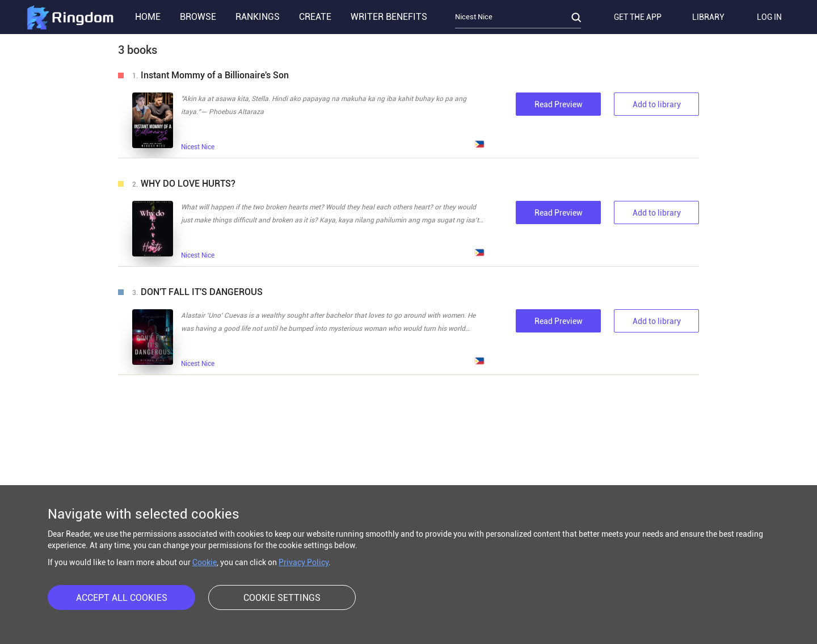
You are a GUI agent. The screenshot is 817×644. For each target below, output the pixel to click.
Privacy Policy (304, 562)
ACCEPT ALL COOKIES (122, 598)
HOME (148, 17)
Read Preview (559, 104)
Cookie (205, 562)
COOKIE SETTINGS (282, 598)
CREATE (315, 17)
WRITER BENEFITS (389, 17)
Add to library (657, 104)
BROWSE (198, 17)
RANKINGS (258, 17)
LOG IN (769, 17)
